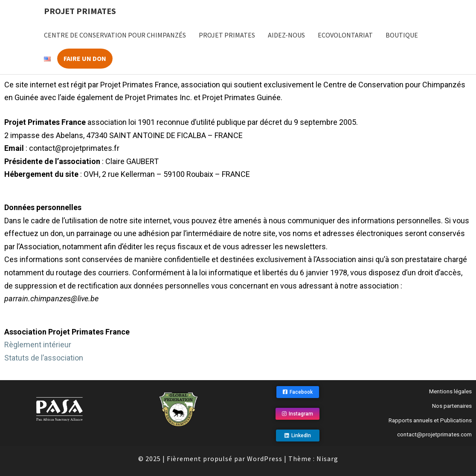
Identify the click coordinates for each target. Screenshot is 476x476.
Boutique (402, 35)
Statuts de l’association (44, 358)
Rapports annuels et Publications (430, 420)
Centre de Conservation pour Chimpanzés (115, 35)
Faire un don (85, 58)
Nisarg (327, 459)
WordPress (265, 459)
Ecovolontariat (345, 35)
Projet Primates (80, 11)
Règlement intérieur (38, 345)
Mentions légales (450, 391)
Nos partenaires (452, 406)
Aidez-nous (286, 35)
